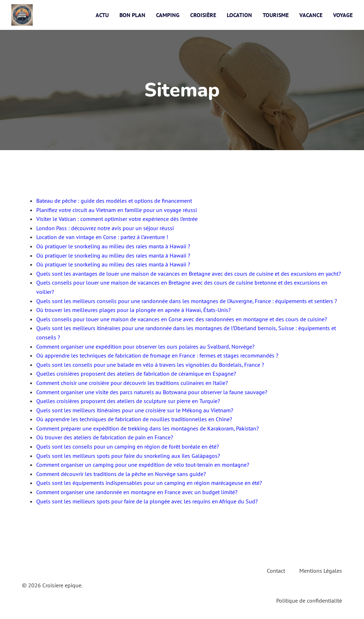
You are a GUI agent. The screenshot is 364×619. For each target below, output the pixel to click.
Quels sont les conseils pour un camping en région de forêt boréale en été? (128, 446)
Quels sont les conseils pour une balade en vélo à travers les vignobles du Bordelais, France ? (150, 365)
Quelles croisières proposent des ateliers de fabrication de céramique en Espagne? (136, 374)
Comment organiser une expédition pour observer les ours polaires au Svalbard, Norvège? (145, 346)
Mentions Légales (321, 571)
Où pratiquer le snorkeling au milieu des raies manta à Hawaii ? (113, 246)
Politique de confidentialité (309, 601)
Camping (168, 15)
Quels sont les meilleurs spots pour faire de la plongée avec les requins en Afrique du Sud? (147, 501)
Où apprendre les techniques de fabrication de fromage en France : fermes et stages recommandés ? (157, 355)
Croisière (203, 15)
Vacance (311, 15)
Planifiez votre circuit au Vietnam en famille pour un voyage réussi (117, 210)
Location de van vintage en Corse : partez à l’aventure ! (102, 237)
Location (239, 15)
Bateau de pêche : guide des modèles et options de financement (114, 201)
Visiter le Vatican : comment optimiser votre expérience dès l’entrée (117, 219)
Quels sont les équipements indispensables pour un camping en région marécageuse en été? (149, 483)
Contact (276, 571)
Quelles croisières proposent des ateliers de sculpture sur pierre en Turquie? (128, 401)
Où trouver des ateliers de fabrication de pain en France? (105, 437)
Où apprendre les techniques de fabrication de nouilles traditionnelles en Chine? (134, 419)
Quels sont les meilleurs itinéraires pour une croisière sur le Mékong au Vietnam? (135, 410)
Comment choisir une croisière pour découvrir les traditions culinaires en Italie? (132, 383)
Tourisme (276, 15)
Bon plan (132, 15)
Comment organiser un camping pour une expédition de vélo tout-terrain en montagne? (143, 465)
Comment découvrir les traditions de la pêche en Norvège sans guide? (121, 474)
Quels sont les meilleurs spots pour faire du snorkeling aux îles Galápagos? (128, 456)
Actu (102, 15)
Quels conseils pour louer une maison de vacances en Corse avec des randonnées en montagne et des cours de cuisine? (182, 319)
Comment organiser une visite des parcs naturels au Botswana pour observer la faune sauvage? (152, 392)
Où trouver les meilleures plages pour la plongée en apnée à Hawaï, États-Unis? (133, 310)
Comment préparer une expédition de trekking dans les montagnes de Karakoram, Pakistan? (148, 428)
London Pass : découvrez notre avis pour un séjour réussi (105, 228)
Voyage (343, 15)
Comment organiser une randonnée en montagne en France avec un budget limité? (137, 492)
